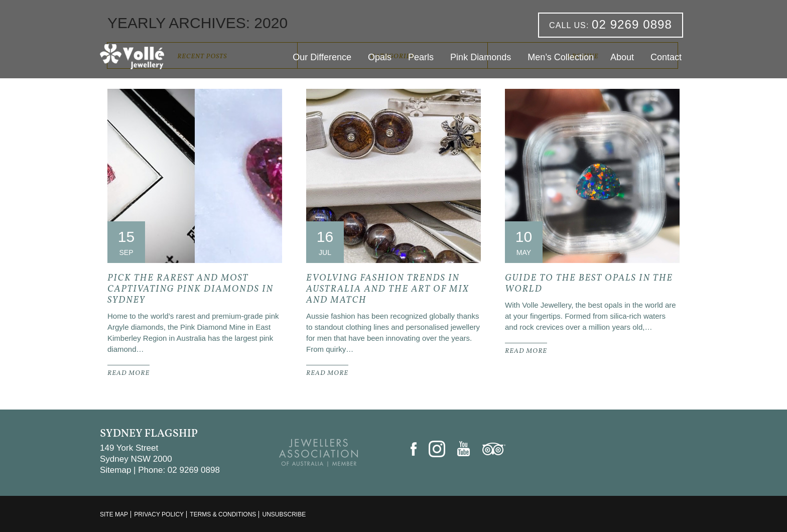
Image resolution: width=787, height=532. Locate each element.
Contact (666, 57)
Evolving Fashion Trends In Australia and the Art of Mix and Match (388, 289)
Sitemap (115, 470)
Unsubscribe (284, 514)
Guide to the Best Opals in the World (589, 284)
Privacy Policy (159, 514)
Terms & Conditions (223, 514)
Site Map (114, 514)
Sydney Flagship (149, 434)
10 (524, 237)
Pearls (421, 57)
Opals (380, 57)
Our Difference (322, 57)
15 (126, 237)
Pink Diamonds (481, 57)
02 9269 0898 (611, 24)
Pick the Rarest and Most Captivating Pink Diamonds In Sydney (190, 289)
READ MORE (128, 373)
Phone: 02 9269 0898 (179, 470)
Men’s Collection (561, 57)
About (622, 57)
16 (325, 237)
